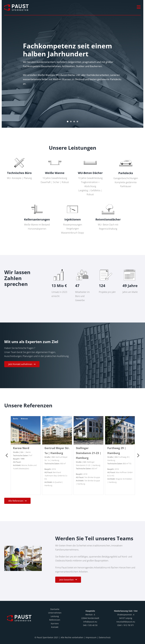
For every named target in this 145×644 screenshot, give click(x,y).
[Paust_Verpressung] (72, 203)
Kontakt (55, 627)
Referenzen (55, 620)
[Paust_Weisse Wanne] (55, 157)
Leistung (55, 616)
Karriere (55, 623)
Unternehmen (55, 613)
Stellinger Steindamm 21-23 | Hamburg (89, 453)
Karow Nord (21, 448)
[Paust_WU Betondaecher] (90, 157)
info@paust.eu (90, 622)
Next (138, 456)
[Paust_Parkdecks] (126, 157)
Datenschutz (105, 637)
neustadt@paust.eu (126, 622)
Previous (7, 456)
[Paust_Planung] (19, 157)
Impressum (91, 637)
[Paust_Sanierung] (37, 203)
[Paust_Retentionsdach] (108, 203)
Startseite (55, 609)
